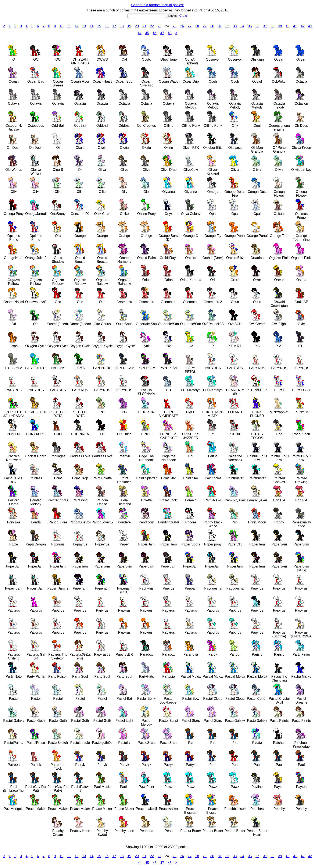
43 (310, 26)
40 (288, 26)
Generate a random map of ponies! (157, 5)
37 (265, 26)
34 (242, 26)
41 (295, 26)
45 (147, 33)
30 (212, 26)
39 (280, 26)
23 (160, 26)
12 (76, 26)
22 (152, 26)
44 (140, 33)
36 (257, 26)
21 (144, 26)
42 (303, 26)
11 (69, 26)
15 (99, 26)
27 (190, 26)
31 (220, 26)
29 (205, 26)
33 (235, 26)
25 (175, 26)
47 (162, 33)
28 (197, 26)
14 (92, 26)
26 (182, 26)
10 (61, 26)
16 (107, 26)
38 (272, 26)
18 (122, 26)
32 (227, 26)
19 (129, 26)
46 (155, 33)
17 (114, 26)
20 (137, 26)
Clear (183, 16)
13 (84, 26)
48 (170, 33)
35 (250, 26)
